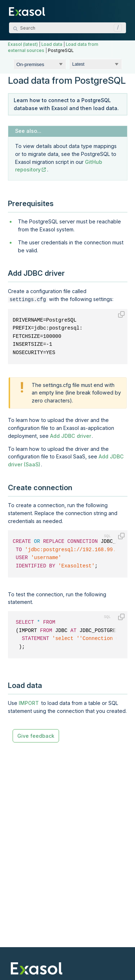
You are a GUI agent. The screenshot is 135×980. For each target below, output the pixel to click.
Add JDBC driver (71, 435)
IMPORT (29, 702)
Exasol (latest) (23, 44)
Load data (52, 44)
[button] (116, 28)
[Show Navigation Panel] (122, 11)
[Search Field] (67, 28)
